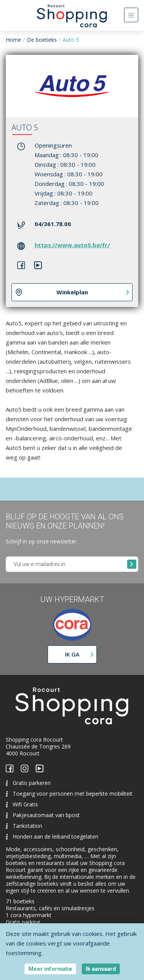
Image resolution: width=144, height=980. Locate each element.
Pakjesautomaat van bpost (43, 815)
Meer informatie (50, 969)
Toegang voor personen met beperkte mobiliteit (69, 794)
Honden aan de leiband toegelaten (52, 836)
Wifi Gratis (22, 804)
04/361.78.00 (53, 224)
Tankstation (24, 826)
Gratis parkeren (28, 783)
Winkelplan (72, 292)
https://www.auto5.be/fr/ (72, 245)
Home (13, 40)
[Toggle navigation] (131, 15)
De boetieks (42, 40)
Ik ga (72, 654)
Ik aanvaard (101, 969)
